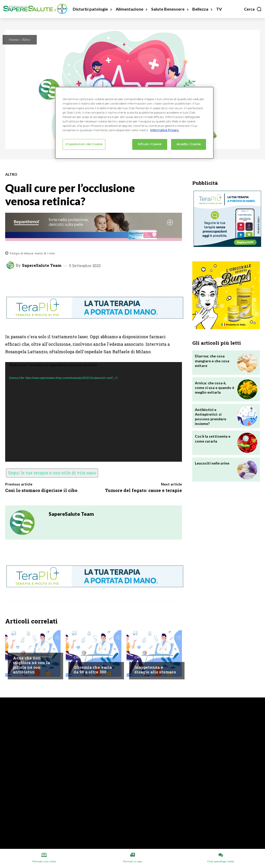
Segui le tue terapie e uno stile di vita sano (52, 473)
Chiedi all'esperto (29, 648)
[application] (94, 412)
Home (14, 39)
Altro (26, 39)
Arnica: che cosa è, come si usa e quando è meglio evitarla (215, 388)
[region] (134, 123)
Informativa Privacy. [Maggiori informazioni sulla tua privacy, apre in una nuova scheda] (165, 130)
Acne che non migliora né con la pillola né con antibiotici (31, 665)
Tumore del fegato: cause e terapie (143, 490)
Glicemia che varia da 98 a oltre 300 (93, 670)
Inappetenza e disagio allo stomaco (155, 670)
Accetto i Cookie (189, 144)
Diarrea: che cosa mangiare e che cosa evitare (212, 361)
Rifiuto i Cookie (150, 144)
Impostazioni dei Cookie (84, 144)
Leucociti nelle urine (212, 463)
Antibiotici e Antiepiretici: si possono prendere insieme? (211, 417)
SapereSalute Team (42, 265)
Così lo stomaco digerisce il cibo (41, 490)
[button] (253, 9)
